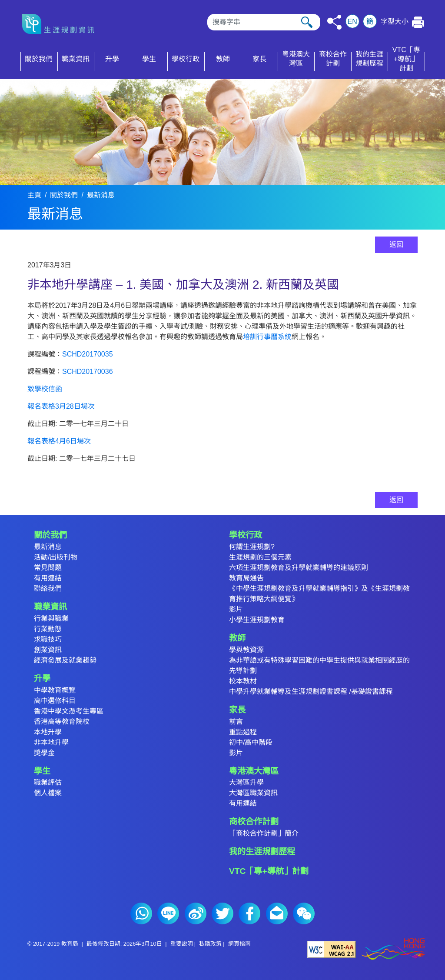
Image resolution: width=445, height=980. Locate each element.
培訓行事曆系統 (267, 337)
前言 (236, 722)
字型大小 (395, 22)
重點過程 (243, 732)
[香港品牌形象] (393, 949)
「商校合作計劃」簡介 (264, 833)
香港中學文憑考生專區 (69, 711)
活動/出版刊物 (56, 557)
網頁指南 (239, 944)
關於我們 (64, 195)
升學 (42, 678)
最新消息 (101, 195)
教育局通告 (246, 578)
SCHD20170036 (88, 372)
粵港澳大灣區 (254, 771)
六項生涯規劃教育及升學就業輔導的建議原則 (299, 568)
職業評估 (48, 782)
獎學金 (44, 753)
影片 (236, 609)
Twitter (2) (222, 913)
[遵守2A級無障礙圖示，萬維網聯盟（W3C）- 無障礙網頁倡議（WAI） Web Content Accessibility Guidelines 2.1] (332, 949)
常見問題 (48, 568)
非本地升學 (51, 742)
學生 (42, 771)
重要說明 (182, 944)
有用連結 (48, 578)
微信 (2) (304, 913)
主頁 (34, 195)
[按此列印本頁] (418, 22)
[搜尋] (264, 22)
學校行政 (246, 535)
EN (352, 22)
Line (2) (168, 913)
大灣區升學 (246, 782)
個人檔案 (48, 793)
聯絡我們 (48, 588)
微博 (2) (196, 913)
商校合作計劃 (254, 822)
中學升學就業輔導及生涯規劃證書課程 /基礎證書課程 (311, 692)
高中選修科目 (55, 701)
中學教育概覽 (55, 690)
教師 (237, 638)
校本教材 (243, 681)
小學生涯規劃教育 (257, 620)
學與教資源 (246, 650)
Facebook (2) (249, 913)
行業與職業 (51, 618)
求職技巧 (48, 639)
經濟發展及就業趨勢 (65, 660)
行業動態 (48, 629)
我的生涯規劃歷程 (262, 852)
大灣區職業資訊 (253, 793)
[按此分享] (334, 22)
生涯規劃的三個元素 (260, 557)
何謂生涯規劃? (252, 547)
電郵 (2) (277, 913)
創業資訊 (48, 650)
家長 (237, 710)
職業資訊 (50, 607)
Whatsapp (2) (141, 913)
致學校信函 (45, 389)
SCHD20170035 (88, 354)
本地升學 (48, 732)
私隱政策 (210, 944)
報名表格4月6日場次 (59, 441)
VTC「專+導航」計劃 (269, 871)
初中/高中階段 (251, 742)
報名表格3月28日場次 (61, 406)
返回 (396, 245)
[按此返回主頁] (61, 24)
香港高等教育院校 (62, 722)
